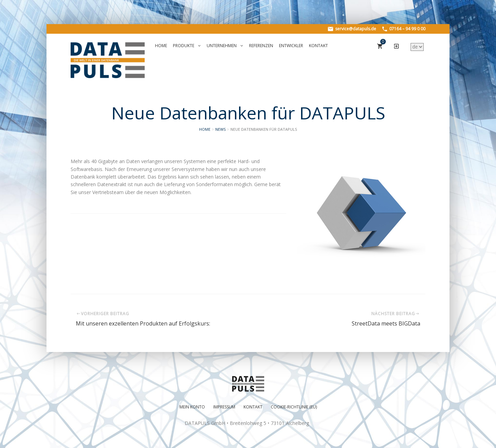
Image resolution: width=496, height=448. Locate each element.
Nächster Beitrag (396, 314)
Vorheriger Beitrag (102, 314)
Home (161, 46)
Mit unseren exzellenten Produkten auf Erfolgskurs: (143, 323)
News (220, 129)
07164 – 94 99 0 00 (404, 29)
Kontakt (318, 46)
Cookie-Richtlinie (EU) (294, 407)
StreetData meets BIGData (386, 323)
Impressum (224, 407)
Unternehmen (225, 46)
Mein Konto (192, 407)
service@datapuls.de (352, 29)
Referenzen (261, 46)
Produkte (187, 46)
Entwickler (291, 46)
